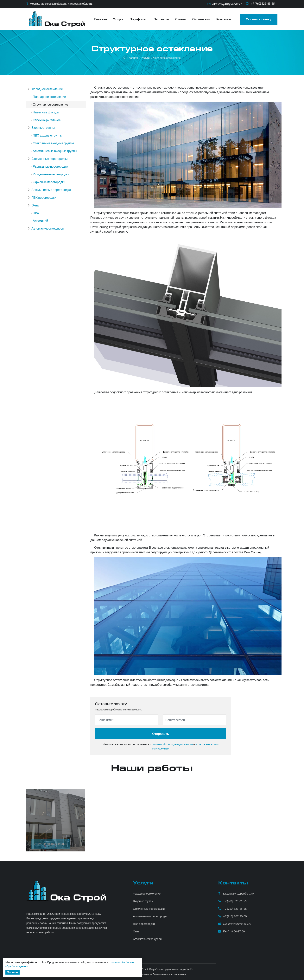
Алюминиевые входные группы (55, 158)
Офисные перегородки (50, 192)
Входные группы (42, 132)
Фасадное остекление (167, 58)
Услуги (118, 19)
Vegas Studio (186, 969)
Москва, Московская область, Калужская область (65, 4)
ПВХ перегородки (43, 209)
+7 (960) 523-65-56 (235, 909)
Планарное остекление (50, 98)
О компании (201, 19)
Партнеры (161, 19)
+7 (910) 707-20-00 (235, 916)
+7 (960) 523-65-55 (261, 4)
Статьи (181, 19)
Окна (34, 217)
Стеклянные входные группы (54, 149)
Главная (101, 19)
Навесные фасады (47, 115)
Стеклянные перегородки (48, 166)
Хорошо (13, 972)
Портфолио (139, 19)
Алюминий (41, 235)
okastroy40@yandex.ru (225, 4)
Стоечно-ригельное (47, 123)
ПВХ (36, 226)
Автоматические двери (47, 243)
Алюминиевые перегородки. (50, 200)
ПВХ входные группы (48, 141)
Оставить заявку (259, 19)
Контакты (224, 19)
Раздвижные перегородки (52, 183)
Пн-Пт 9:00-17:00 (234, 931)
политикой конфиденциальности (172, 744)
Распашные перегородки (51, 175)
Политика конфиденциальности (135, 974)
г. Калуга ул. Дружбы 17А (239, 893)
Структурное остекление (51, 106)
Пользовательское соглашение (169, 974)
